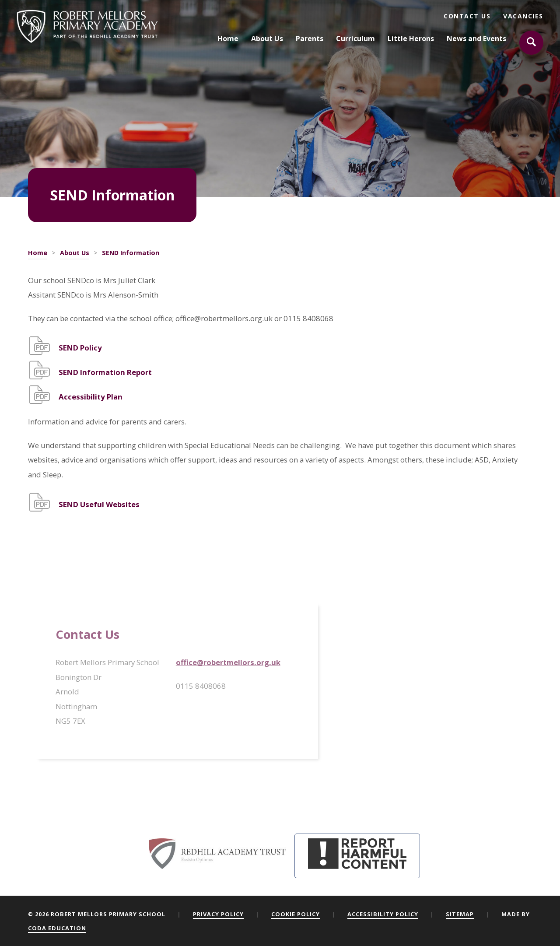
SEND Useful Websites (99, 504)
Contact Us (467, 16)
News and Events (476, 39)
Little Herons (411, 39)
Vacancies (523, 16)
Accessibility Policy (383, 914)
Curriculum (355, 39)
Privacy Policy (218, 914)
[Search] (532, 43)
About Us (267, 39)
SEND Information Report (105, 372)
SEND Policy (80, 348)
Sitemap (460, 914)
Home (228, 39)
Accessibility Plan (91, 397)
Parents (310, 39)
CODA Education (57, 928)
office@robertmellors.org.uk (228, 662)
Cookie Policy (296, 914)
